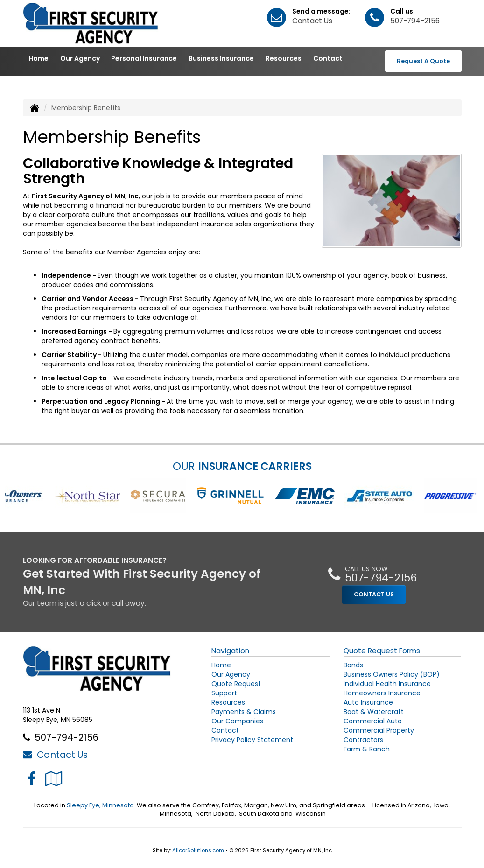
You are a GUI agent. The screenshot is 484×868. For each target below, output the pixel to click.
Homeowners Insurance (382, 693)
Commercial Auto (373, 721)
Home (39, 58)
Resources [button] (284, 58)
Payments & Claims (244, 712)
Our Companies (237, 721)
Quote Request (236, 684)
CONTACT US (374, 594)
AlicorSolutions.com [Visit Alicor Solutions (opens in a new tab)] (198, 850)
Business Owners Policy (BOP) (392, 674)
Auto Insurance (368, 702)
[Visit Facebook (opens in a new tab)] (32, 779)
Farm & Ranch (367, 749)
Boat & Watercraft (374, 712)
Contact (328, 58)
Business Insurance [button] (221, 58)
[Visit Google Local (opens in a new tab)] (54, 779)
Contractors (363, 740)
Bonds (353, 665)
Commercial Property (379, 730)
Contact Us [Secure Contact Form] (55, 755)
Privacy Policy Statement (252, 740)
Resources (228, 702)
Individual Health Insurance (387, 684)
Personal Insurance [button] (144, 58)
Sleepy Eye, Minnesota (100, 805)
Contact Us (312, 21)
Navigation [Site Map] (230, 651)
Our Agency (80, 58)
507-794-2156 (415, 21)
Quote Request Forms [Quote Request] (382, 651)
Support (224, 693)
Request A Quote (423, 61)
